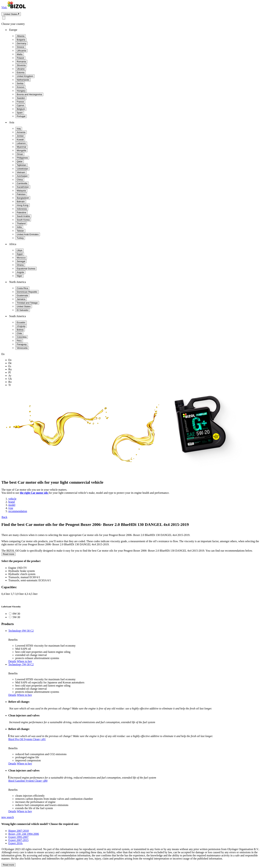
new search (8, 817)
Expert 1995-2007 (18, 837)
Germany (21, 43)
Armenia (21, 132)
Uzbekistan (22, 169)
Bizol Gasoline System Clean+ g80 (28, 781)
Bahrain (21, 202)
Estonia (21, 73)
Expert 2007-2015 (18, 840)
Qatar (20, 161)
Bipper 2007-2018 (19, 831)
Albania (21, 36)
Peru (19, 341)
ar (10, 376)
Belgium (21, 109)
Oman (20, 154)
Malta (20, 54)
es (10, 366)
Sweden (21, 98)
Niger (19, 276)
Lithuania (21, 51)
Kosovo (21, 87)
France (20, 102)
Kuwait (20, 140)
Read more (9, 554)
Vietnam (21, 172)
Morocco (21, 258)
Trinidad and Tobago (27, 303)
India (19, 227)
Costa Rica (22, 288)
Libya (19, 250)
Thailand (21, 223)
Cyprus (20, 105)
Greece (21, 47)
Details (12, 661)
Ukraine (21, 69)
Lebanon (21, 143)
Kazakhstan (23, 187)
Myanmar (22, 147)
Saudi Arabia (23, 216)
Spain (20, 113)
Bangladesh (23, 198)
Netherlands (23, 80)
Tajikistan (21, 165)
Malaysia (21, 191)
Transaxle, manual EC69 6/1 (24, 577)
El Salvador (23, 310)
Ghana (20, 265)
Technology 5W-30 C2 (21, 664)
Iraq (19, 129)
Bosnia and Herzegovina (29, 94)
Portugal (21, 116)
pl (9, 372)
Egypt (20, 254)
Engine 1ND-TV (18, 568)
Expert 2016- (16, 843)
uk (10, 379)
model (12, 505)
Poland (20, 58)
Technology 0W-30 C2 (21, 631)
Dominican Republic (27, 292)
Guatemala (22, 295)
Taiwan (20, 231)
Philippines (22, 158)
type (11, 508)
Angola (20, 272)
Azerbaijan (22, 176)
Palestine (21, 212)
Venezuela (22, 348)
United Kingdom (25, 76)
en (10, 360)
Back (4, 517)
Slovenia (21, 65)
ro (10, 382)
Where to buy (24, 661)
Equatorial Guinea (26, 269)
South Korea (23, 220)
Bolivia (20, 330)
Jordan (20, 136)
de (10, 363)
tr (10, 385)
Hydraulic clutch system (22, 574)
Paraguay (22, 344)
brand (11, 502)
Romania (21, 62)
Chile (19, 333)
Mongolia (21, 150)
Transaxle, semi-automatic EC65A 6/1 (30, 580)
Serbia (20, 83)
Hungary (21, 91)
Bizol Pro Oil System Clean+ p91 (27, 739)
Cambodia (22, 183)
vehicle (12, 499)
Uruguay (21, 326)
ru (10, 369)
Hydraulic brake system (22, 571)
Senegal (21, 261)
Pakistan (21, 194)
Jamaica (21, 299)
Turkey (20, 238)
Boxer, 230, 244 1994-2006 (24, 834)
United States (24, 306)
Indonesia (22, 209)
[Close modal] (4, 18)
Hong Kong (23, 205)
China (20, 180)
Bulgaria (21, 40)
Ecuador (21, 322)
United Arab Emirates (28, 234)
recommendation (18, 511)
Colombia (22, 337)
